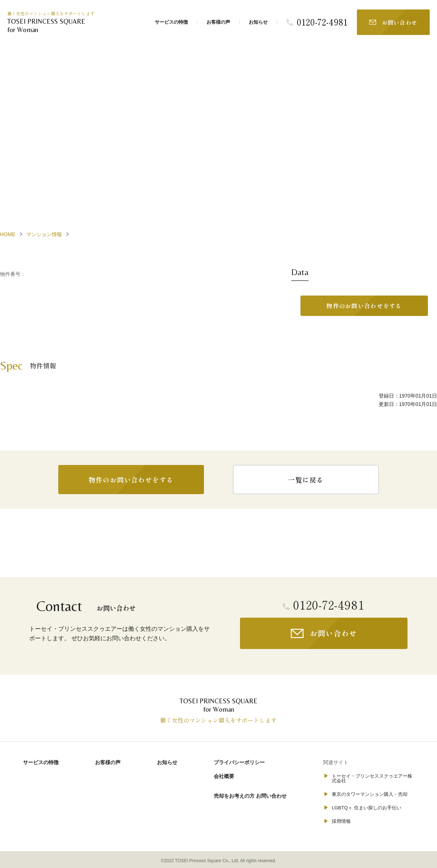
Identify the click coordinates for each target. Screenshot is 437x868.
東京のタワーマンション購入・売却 (370, 794)
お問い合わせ (400, 22)
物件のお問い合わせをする (364, 306)
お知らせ (258, 22)
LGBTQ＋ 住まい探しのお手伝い (367, 808)
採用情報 (341, 821)
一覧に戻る (306, 480)
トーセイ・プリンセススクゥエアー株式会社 (372, 778)
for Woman (55, 25)
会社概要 (224, 776)
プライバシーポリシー (239, 762)
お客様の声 (218, 22)
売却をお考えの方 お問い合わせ (250, 796)
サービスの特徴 (171, 22)
